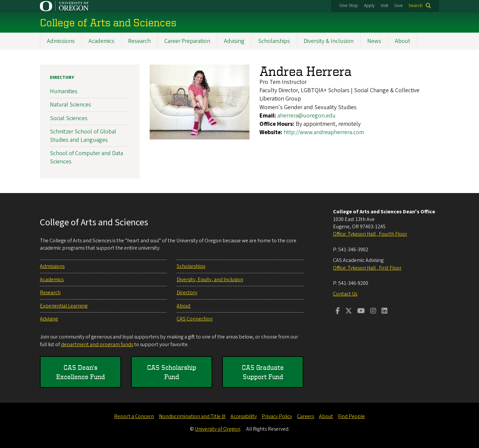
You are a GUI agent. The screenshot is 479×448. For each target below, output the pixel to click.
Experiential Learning (64, 306)
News (374, 41)
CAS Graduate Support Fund (263, 372)
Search (415, 6)
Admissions (61, 41)
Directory (62, 78)
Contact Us (345, 294)
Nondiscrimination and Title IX (192, 416)
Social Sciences (69, 118)
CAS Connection (195, 319)
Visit (384, 6)
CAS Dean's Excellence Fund (80, 372)
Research (139, 41)
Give (399, 6)
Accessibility (244, 416)
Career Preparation (187, 41)
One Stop (349, 6)
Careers (306, 416)
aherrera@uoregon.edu (307, 116)
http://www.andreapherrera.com (324, 132)
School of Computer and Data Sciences (86, 157)
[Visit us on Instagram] (373, 312)
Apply (369, 6)
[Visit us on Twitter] (349, 312)
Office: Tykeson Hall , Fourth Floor (370, 234)
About (402, 41)
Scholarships (274, 41)
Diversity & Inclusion (329, 41)
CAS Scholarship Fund (172, 372)
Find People (351, 416)
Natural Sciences (71, 105)
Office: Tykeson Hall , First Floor (367, 268)
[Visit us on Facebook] (338, 312)
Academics (101, 41)
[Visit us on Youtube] (361, 312)
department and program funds (97, 344)
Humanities (64, 91)
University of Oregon (218, 429)
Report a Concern (134, 416)
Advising (234, 41)
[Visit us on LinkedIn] (385, 312)
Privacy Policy (277, 416)
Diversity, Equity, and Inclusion (210, 280)
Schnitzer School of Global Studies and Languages (83, 136)
